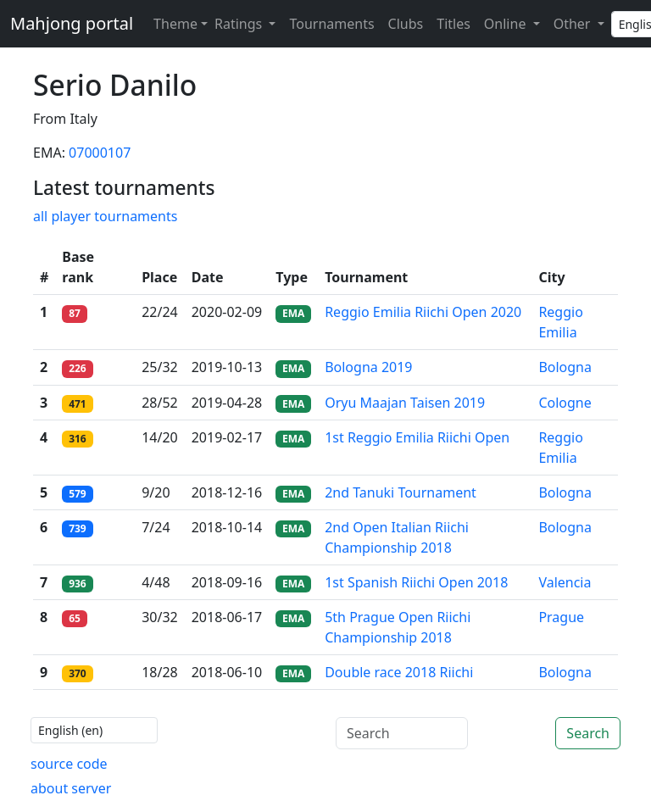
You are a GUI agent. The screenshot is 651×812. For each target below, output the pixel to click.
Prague (561, 617)
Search (588, 733)
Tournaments (331, 24)
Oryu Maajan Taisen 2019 (405, 403)
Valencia (565, 582)
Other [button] (574, 24)
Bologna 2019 (368, 367)
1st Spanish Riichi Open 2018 (416, 582)
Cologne (565, 403)
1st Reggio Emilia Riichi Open (417, 437)
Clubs (406, 24)
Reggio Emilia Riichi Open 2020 (423, 312)
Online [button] (507, 24)
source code (69, 764)
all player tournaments (105, 216)
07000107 (100, 153)
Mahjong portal (72, 23)
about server (71, 788)
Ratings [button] (240, 24)
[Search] (402, 733)
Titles (453, 24)
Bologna (565, 367)
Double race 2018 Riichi (399, 672)
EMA (293, 313)
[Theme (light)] (177, 24)
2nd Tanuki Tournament (401, 492)
